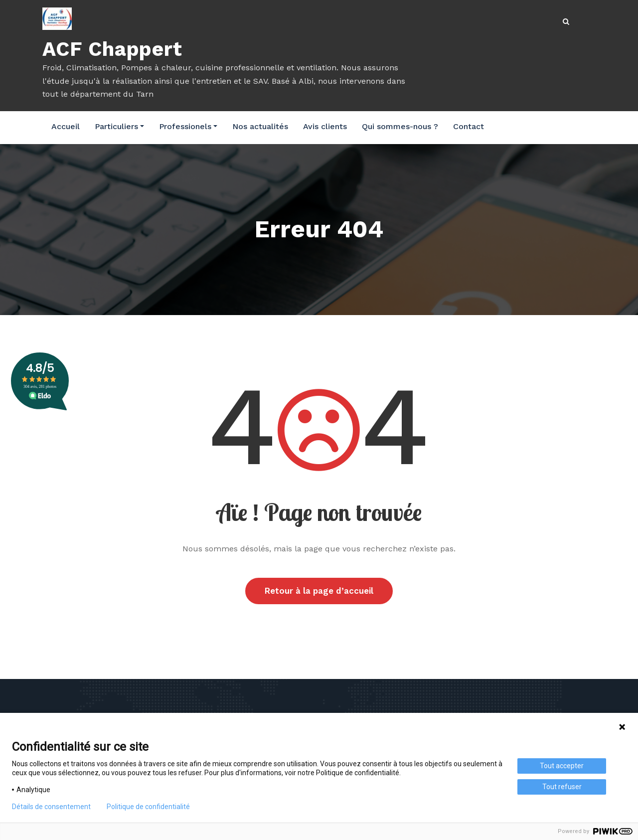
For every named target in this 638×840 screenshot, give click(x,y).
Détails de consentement (51, 807)
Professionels (188, 126)
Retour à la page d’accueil (319, 591)
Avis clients (325, 126)
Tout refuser (562, 787)
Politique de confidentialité (148, 807)
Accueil (66, 126)
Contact (469, 126)
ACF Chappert (112, 49)
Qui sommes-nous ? (400, 126)
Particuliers (119, 126)
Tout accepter (562, 766)
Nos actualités (260, 126)
